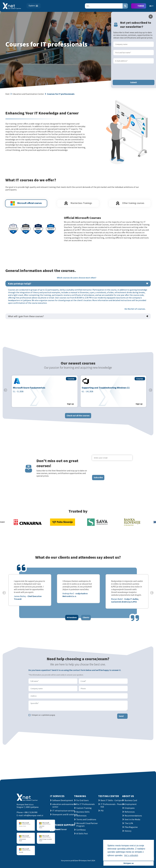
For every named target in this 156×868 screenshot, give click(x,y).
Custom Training (84, 808)
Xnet (8, 94)
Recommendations (133, 816)
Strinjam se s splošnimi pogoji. (43, 717)
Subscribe (98, 479)
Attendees (72, 619)
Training (80, 796)
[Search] (104, 6)
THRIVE (141, 6)
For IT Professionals (86, 804)
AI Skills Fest (82, 833)
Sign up (70, 406)
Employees (130, 808)
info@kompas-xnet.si (33, 815)
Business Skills (83, 812)
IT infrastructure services (64, 811)
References (81, 816)
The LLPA (129, 823)
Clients (86, 619)
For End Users (82, 800)
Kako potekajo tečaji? (20, 286)
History (128, 831)
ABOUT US (128, 796)
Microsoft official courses (26, 205)
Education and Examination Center (28, 94)
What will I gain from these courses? (26, 318)
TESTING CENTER (109, 796)
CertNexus (81, 830)
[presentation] (112, 470)
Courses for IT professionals (61, 94)
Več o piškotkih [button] (131, 855)
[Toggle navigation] (34, 6)
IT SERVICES (57, 796)
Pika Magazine (131, 827)
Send (121, 718)
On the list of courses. (135, 311)
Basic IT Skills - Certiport (112, 800)
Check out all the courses (78, 418)
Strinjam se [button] (129, 863)
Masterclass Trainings (78, 205)
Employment (131, 804)
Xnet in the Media (132, 819)
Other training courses (130, 205)
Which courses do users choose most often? (77, 280)
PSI (102, 811)
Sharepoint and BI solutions (65, 814)
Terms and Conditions (86, 819)
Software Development (63, 800)
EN (151, 6)
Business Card (131, 800)
